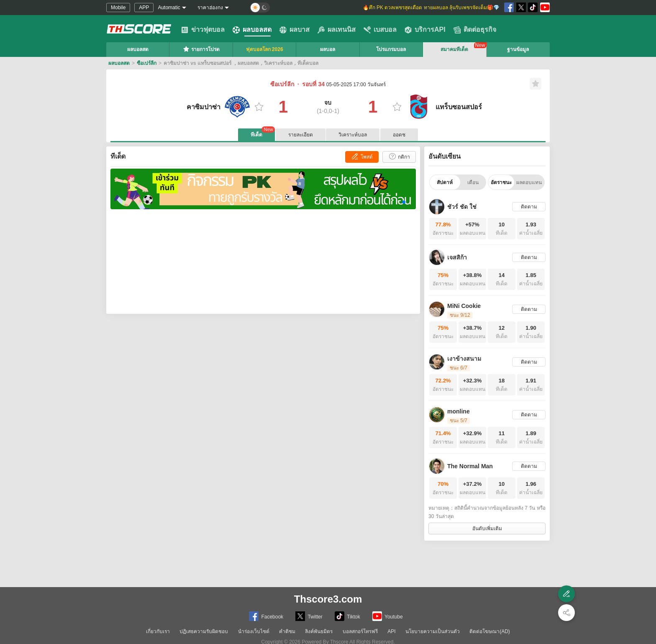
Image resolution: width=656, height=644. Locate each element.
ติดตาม (529, 207)
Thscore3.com (328, 599)
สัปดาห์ (445, 182)
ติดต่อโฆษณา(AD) (490, 631)
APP (144, 8)
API (391, 631)
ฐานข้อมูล (518, 49)
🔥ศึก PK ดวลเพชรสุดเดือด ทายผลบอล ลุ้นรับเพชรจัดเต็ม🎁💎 (431, 8)
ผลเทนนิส (337, 30)
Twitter (309, 616)
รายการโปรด (201, 49)
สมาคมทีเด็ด (454, 49)
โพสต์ (361, 156)
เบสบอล (380, 30)
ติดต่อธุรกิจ (475, 30)
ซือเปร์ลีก (147, 63)
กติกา (399, 156)
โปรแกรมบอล (391, 49)
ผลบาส (295, 30)
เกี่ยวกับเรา (158, 631)
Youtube (388, 616)
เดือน (473, 182)
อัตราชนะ (501, 182)
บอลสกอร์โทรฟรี (360, 631)
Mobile (118, 8)
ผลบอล (328, 49)
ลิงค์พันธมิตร (319, 631)
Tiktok (347, 616)
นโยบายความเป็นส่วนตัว (433, 631)
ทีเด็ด (263, 133)
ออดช (399, 135)
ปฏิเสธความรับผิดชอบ (204, 631)
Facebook (266, 616)
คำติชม (287, 631)
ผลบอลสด (252, 30)
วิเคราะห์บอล (353, 135)
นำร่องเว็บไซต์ (254, 631)
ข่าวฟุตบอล (203, 30)
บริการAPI (425, 30)
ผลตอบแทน (529, 182)
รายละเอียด (301, 135)
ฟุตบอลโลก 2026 (265, 49)
